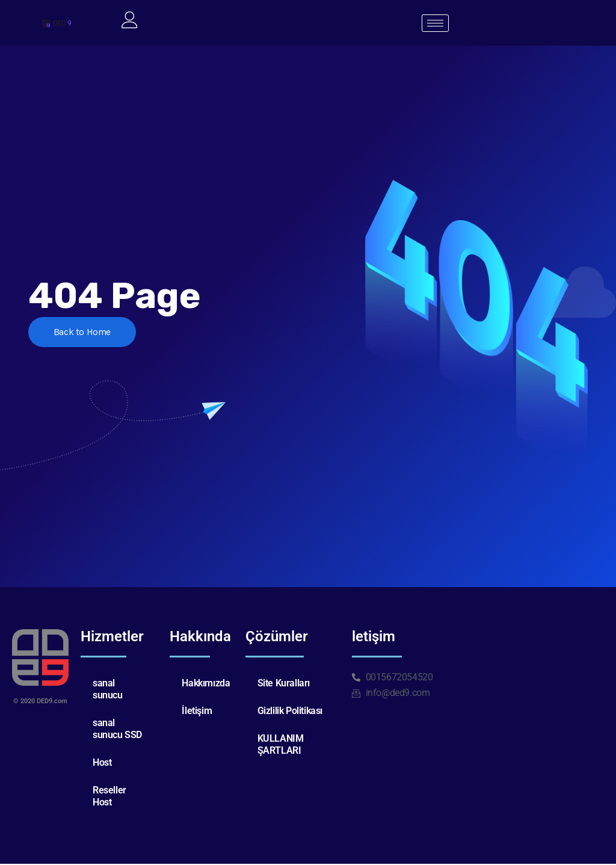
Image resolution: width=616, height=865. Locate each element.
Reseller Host (109, 797)
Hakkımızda (206, 684)
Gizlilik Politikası (290, 712)
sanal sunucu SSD (117, 730)
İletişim (197, 712)
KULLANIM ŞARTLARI (281, 746)
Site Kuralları (284, 684)
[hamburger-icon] (435, 24)
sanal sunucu (108, 690)
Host (102, 764)
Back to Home (84, 334)
